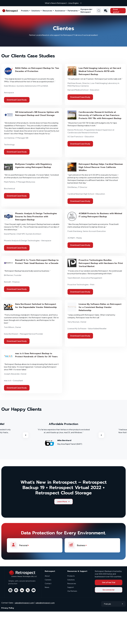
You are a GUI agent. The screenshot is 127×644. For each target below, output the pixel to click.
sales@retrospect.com (24, 603)
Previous (26, 435)
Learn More (63, 501)
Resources (47, 11)
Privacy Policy (8, 608)
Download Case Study (17, 100)
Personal (21, 545)
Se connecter (109, 590)
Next (101, 435)
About (47, 576)
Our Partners (72, 591)
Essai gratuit (116, 11)
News (47, 587)
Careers (48, 580)
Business (78, 545)
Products (71, 576)
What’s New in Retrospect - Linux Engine (62, 3)
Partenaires (73, 11)
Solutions (36, 11)
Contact (48, 583)
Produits (25, 11)
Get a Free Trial (109, 582)
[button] (106, 11)
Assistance (60, 11)
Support (71, 587)
